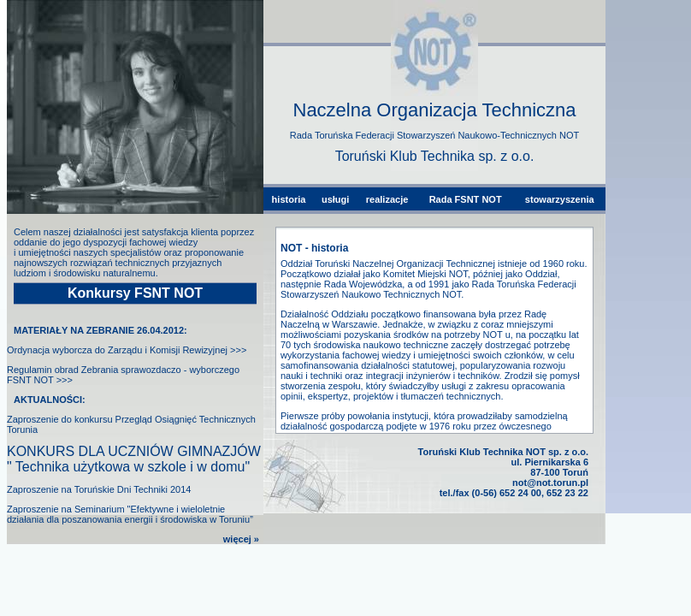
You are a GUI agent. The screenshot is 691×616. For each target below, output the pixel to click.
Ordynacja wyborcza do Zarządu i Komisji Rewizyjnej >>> (127, 350)
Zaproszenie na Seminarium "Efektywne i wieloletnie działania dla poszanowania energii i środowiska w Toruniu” (130, 514)
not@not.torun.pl (550, 483)
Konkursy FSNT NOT (135, 293)
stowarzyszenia (560, 199)
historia (289, 199)
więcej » (241, 539)
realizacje (387, 199)
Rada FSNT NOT (466, 199)
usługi (335, 199)
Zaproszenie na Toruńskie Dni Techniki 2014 (99, 489)
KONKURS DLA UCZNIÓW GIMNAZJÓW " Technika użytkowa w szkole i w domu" (134, 459)
